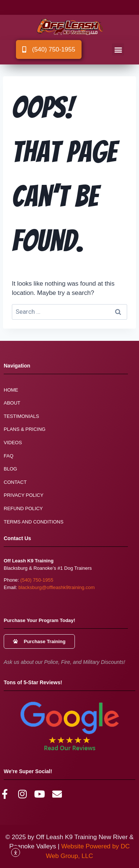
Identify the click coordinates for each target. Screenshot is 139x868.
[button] (118, 49)
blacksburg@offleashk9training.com (57, 587)
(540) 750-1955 (37, 580)
